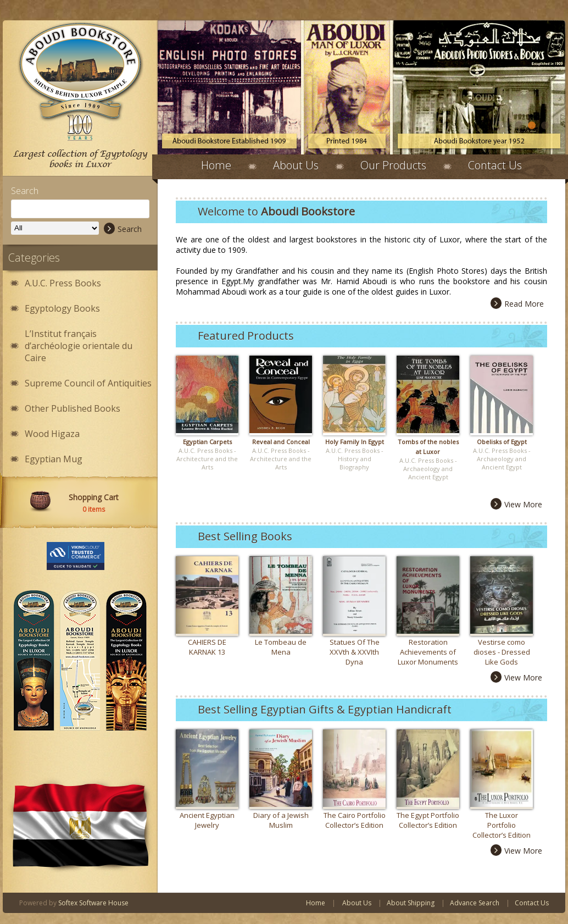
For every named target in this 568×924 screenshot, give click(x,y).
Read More (517, 304)
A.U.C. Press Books (63, 283)
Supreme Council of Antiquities (88, 383)
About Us (296, 165)
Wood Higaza (52, 434)
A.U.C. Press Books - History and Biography (355, 459)
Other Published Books (73, 408)
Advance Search (475, 903)
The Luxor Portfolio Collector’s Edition (502, 825)
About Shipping (411, 903)
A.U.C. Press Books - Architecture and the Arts (207, 459)
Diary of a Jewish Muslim (281, 820)
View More (516, 504)
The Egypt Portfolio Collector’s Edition (428, 820)
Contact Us (495, 165)
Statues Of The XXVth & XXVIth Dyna (355, 652)
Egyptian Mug (54, 459)
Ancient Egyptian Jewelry (207, 820)
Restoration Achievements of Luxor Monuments (428, 652)
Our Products (393, 165)
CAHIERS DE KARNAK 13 (207, 647)
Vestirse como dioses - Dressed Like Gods (502, 652)
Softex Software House (93, 903)
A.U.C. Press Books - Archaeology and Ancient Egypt (428, 469)
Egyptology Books (62, 308)
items (94, 509)
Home (216, 165)
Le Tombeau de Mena (281, 647)
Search (123, 229)
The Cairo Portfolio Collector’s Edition (355, 820)
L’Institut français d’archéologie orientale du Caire (79, 346)
